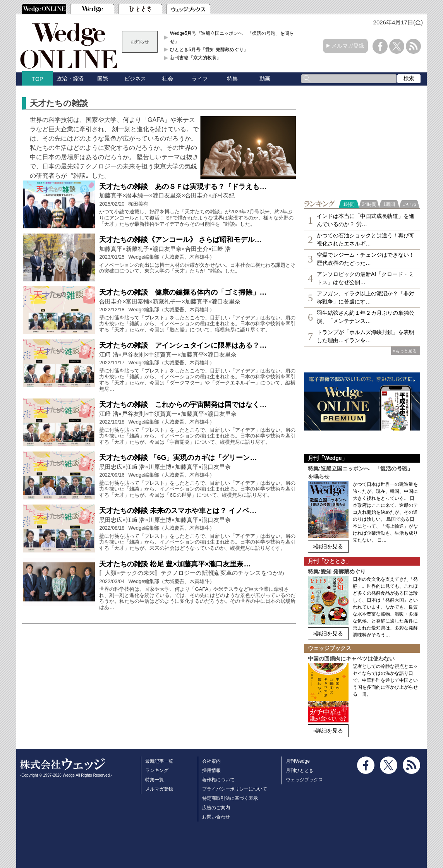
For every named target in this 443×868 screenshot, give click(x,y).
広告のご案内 (216, 808)
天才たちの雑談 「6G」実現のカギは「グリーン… (178, 458)
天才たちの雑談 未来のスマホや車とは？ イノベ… (178, 511)
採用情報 (211, 770)
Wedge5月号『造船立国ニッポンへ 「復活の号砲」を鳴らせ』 (232, 37)
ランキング (157, 770)
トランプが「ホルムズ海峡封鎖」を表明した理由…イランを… (366, 336)
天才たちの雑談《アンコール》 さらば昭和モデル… (180, 240)
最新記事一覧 (159, 761)
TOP (38, 79)
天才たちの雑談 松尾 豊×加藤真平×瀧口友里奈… (175, 564)
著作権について (218, 780)
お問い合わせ (216, 817)
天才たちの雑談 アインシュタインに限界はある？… (183, 345)
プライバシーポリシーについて (235, 789)
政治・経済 (70, 79)
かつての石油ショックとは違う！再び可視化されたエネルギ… (366, 239)
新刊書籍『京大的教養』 (196, 58)
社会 (168, 79)
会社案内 (211, 761)
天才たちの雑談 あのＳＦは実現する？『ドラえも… (183, 187)
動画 (265, 79)
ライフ (200, 79)
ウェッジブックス (304, 780)
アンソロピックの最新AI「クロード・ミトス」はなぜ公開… (365, 278)
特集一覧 (155, 780)
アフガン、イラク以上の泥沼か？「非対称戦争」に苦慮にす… (366, 298)
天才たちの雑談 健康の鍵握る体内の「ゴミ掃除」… (183, 292)
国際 (103, 79)
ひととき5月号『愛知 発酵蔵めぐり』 (209, 50)
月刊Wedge (298, 761)
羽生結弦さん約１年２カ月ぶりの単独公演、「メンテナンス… (366, 317)
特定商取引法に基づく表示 (230, 798)
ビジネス (135, 79)
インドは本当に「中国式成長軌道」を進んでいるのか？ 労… (366, 220)
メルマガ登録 (348, 46)
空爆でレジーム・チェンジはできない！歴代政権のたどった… (366, 259)
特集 (232, 79)
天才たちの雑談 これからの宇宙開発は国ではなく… (183, 405)
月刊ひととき (300, 770)
